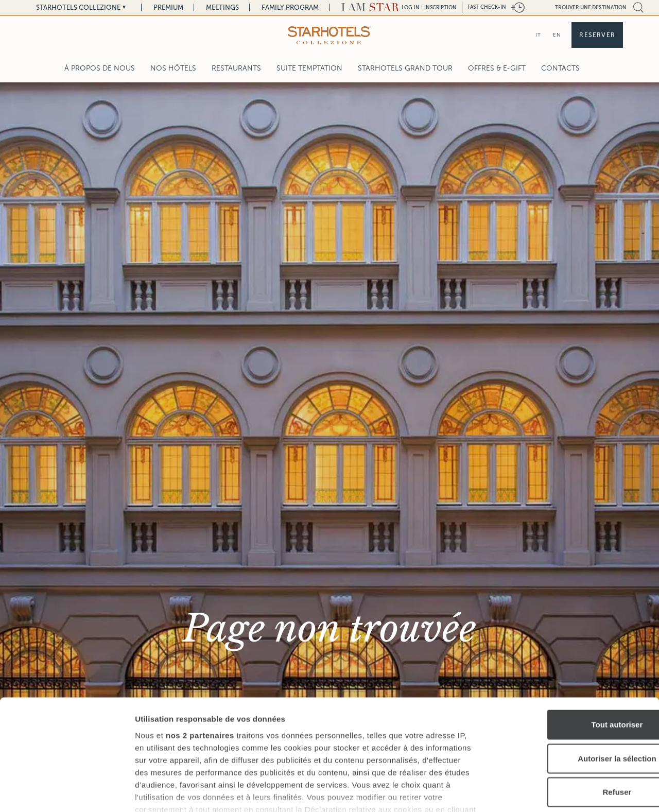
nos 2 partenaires (200, 665)
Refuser (573, 722)
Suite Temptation (309, 68)
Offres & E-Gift (497, 68)
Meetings (222, 7)
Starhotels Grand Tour (405, 68)
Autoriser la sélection (573, 688)
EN (557, 35)
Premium (168, 7)
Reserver (597, 35)
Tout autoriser (573, 655)
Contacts (560, 68)
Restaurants (236, 68)
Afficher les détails (567, 792)
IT (538, 35)
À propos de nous (100, 68)
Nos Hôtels (173, 68)
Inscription (440, 7)
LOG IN (411, 7)
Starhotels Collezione (78, 7)
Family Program (290, 7)
